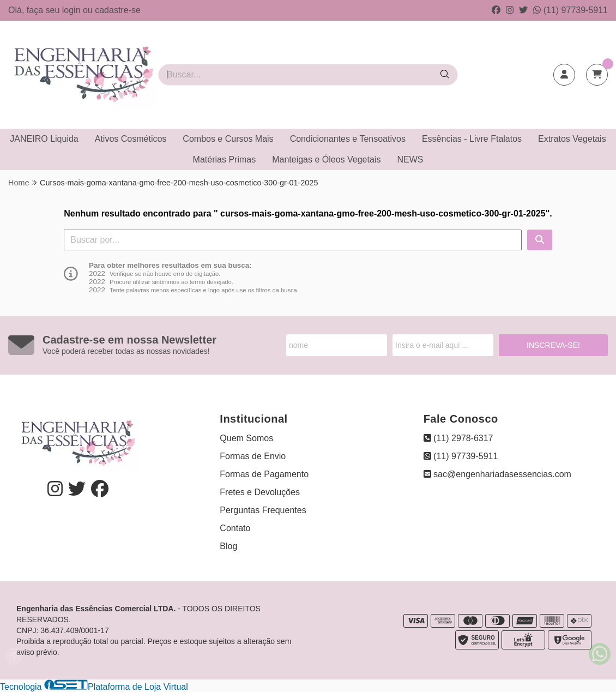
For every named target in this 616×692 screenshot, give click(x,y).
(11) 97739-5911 (570, 10)
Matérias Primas (225, 160)
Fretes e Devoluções (260, 492)
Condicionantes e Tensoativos (348, 139)
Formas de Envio (253, 456)
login (73, 10)
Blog (228, 546)
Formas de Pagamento (264, 474)
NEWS (410, 160)
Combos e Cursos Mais (228, 139)
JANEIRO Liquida (44, 139)
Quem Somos (246, 438)
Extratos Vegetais (572, 139)
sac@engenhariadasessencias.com (497, 474)
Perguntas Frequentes (263, 510)
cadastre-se (118, 10)
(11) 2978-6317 (458, 438)
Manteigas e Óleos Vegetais (326, 160)
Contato (235, 528)
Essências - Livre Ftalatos (472, 139)
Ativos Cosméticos (131, 139)
